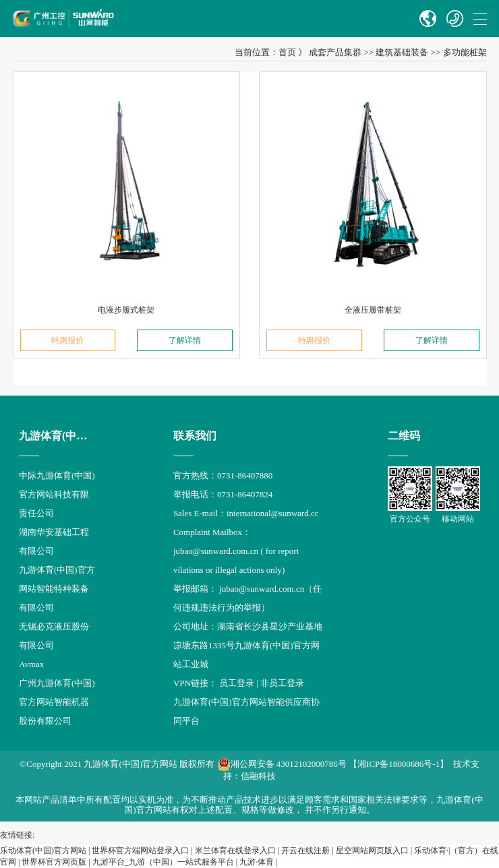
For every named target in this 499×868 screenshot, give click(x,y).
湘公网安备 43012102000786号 (282, 764)
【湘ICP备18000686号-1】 (399, 764)
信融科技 (258, 776)
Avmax (31, 664)
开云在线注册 (305, 850)
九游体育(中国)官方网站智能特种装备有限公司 (57, 589)
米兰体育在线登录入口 (235, 850)
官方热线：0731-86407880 (223, 475)
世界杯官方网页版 (54, 862)
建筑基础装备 (402, 52)
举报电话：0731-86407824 (223, 494)
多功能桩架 (465, 52)
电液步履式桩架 (126, 310)
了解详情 (185, 340)
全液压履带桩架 (373, 310)
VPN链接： (196, 683)
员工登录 (237, 683)
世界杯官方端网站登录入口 (140, 850)
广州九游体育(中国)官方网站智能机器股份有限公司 (57, 702)
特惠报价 (67, 340)
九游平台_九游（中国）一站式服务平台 (163, 862)
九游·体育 (257, 862)
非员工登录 (282, 683)
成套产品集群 (335, 52)
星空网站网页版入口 (372, 850)
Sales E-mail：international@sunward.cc (246, 513)
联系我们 (195, 436)
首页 (287, 52)
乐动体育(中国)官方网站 (43, 850)
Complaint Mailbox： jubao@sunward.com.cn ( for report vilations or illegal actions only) (236, 551)
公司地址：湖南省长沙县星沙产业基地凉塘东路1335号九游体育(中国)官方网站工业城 (248, 645)
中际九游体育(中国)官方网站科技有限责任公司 (57, 494)
